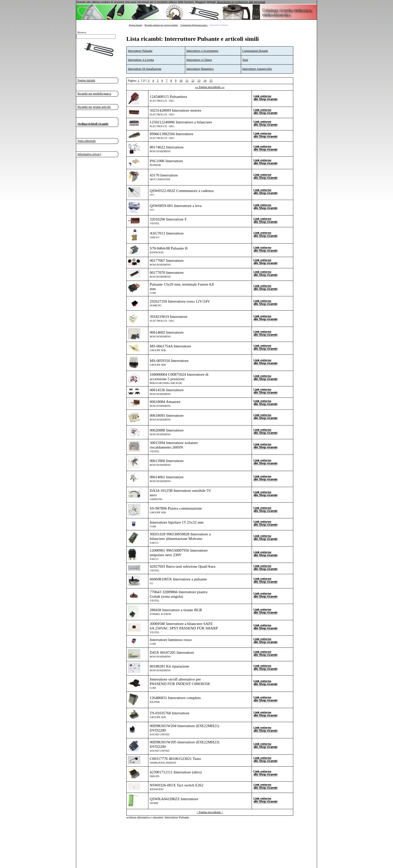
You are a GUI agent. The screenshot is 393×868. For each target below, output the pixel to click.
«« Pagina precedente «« (210, 87)
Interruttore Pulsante (140, 51)
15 (211, 81)
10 (181, 81)
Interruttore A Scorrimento (202, 51)
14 (205, 81)
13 (199, 81)
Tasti (245, 60)
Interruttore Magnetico (200, 69)
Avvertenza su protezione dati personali (241, 2)
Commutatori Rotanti (255, 51)
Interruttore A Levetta (141, 60)
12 (193, 81)
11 (187, 81)
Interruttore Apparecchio (257, 69)
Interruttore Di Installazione (145, 69)
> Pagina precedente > (210, 812)
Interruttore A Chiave (199, 60)
